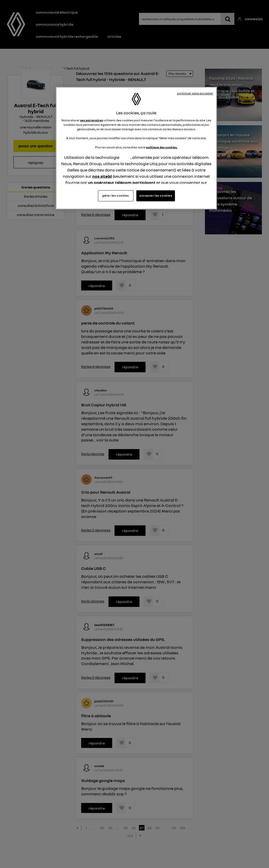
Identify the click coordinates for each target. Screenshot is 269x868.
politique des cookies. (162, 147)
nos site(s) (102, 176)
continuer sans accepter (195, 93)
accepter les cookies (156, 196)
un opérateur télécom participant (122, 182)
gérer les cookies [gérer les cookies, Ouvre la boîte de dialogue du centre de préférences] (116, 196)
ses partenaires (92, 120)
